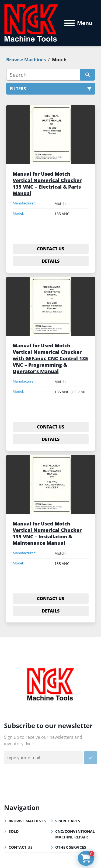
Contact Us (21, 847)
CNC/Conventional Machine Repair (75, 834)
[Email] (43, 758)
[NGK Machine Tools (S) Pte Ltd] (50, 683)
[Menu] (69, 23)
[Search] (43, 75)
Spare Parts (68, 821)
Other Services (71, 847)
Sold (14, 831)
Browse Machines (27, 821)
